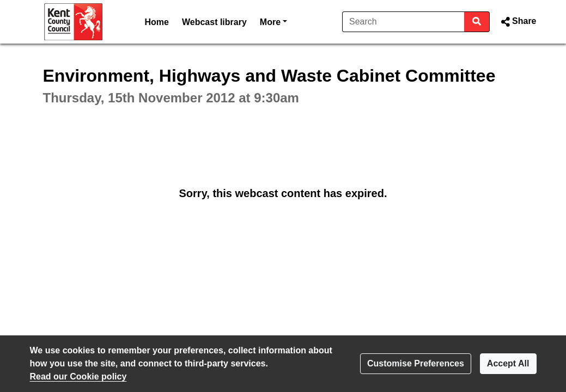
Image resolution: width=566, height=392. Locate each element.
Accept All (508, 363)
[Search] (403, 22)
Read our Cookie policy (78, 376)
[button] (517, 22)
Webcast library (214, 22)
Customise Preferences (416, 363)
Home (157, 22)
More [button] (273, 21)
